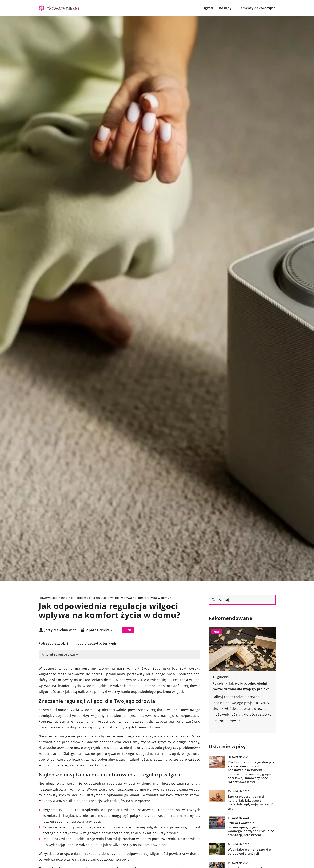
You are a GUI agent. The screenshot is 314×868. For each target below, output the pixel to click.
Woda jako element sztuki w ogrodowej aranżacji (250, 852)
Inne (128, 630)
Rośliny (225, 8)
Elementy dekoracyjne (257, 8)
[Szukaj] (213, 600)
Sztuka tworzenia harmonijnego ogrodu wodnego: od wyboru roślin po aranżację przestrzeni (251, 829)
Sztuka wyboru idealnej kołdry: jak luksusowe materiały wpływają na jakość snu (251, 802)
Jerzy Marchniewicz (60, 630)
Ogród (208, 8)
